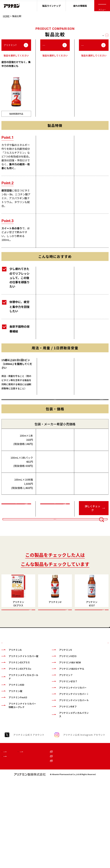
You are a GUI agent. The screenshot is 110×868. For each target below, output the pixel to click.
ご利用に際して (95, 829)
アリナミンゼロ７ (61, 747)
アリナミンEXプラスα (20, 734)
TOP (104, 685)
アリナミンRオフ (61, 782)
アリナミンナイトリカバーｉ (64, 764)
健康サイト (38, 829)
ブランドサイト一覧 (11, 838)
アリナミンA (15, 712)
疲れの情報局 (80, 6)
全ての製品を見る (95, 35)
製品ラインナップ (51, 6)
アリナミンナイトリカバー (64, 755)
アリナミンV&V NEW (63, 724)
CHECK (11, 668)
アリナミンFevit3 (18, 763)
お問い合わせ (93, 837)
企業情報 (6, 829)
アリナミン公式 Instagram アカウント (84, 810)
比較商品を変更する (55, 560)
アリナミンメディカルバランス (64, 790)
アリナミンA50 (16, 750)
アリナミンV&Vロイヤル (64, 732)
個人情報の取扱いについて (97, 846)
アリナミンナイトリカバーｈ (64, 774)
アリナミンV (59, 712)
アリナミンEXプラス (19, 728)
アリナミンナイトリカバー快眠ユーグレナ (20, 772)
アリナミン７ (59, 740)
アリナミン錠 (15, 756)
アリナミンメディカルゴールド (20, 742)
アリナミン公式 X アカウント (29, 810)
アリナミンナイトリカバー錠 (20, 720)
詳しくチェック (15, 531)
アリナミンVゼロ (61, 718)
